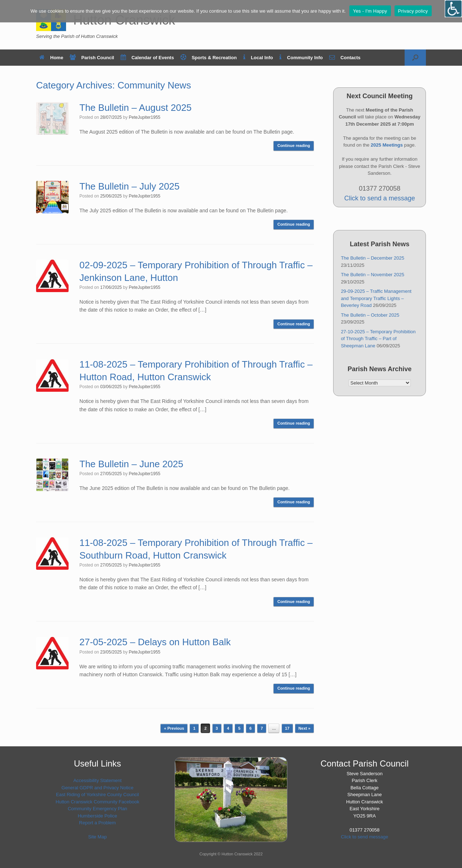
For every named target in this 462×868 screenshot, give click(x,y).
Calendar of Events (147, 58)
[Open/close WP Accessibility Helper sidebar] (453, 9)
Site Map (97, 837)
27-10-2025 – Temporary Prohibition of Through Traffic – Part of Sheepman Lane (378, 339)
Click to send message (365, 837)
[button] (415, 58)
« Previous (174, 728)
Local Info (258, 58)
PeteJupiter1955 (145, 117)
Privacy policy (413, 11)
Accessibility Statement (97, 780)
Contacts (345, 58)
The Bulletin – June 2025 (131, 464)
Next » (304, 728)
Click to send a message (380, 198)
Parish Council (92, 58)
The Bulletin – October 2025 (370, 315)
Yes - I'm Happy (370, 11)
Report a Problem (97, 823)
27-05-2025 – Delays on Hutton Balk (155, 642)
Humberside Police (97, 816)
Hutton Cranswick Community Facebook (97, 802)
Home (51, 58)
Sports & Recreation (209, 58)
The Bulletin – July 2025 (130, 186)
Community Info (301, 58)
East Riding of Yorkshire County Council (97, 795)
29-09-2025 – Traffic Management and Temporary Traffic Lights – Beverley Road (376, 298)
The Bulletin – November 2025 (372, 275)
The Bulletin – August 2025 (136, 108)
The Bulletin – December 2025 (372, 258)
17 (287, 728)
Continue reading (293, 146)
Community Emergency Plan (98, 809)
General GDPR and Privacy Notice (97, 788)
